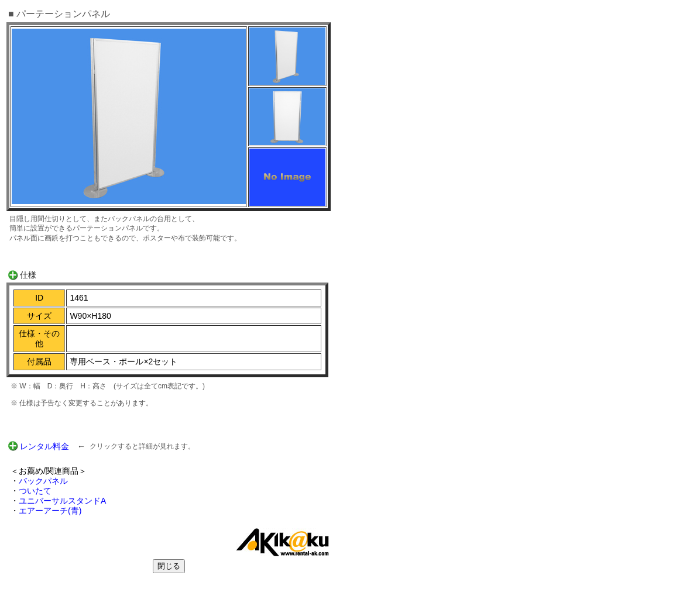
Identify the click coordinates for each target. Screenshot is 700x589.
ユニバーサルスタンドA (62, 501)
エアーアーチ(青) (50, 511)
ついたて (35, 491)
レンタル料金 (44, 446)
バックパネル (43, 481)
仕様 (28, 275)
